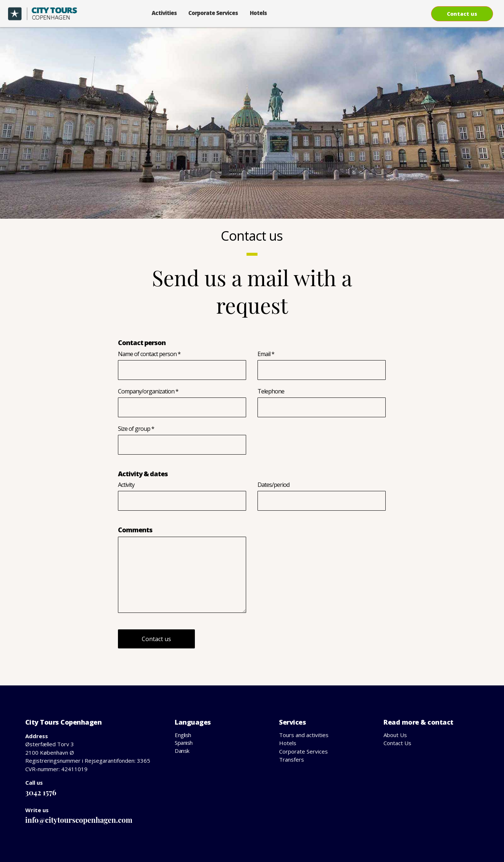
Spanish (184, 743)
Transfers (292, 759)
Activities (164, 13)
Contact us (462, 14)
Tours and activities (304, 735)
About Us (395, 735)
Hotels (258, 13)
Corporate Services (213, 13)
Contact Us (397, 743)
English (183, 735)
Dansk (182, 751)
